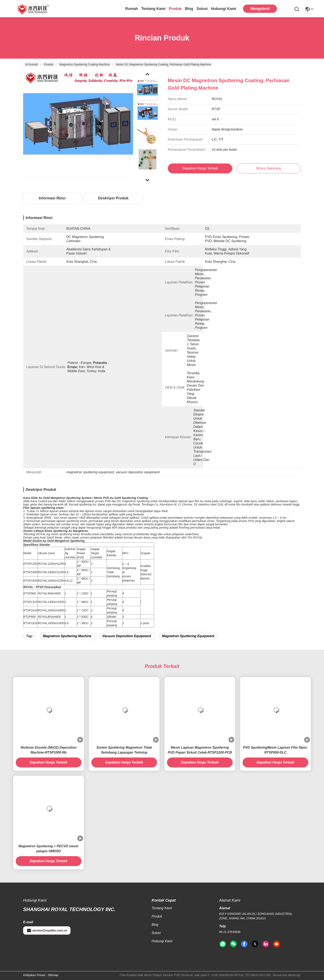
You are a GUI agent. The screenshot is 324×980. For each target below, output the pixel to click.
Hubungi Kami (224, 9)
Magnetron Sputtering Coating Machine (85, 64)
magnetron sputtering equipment (188, 636)
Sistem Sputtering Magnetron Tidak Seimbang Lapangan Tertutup (124, 750)
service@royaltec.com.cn (47, 930)
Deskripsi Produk (113, 198)
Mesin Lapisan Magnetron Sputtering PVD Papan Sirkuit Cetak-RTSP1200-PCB (200, 750)
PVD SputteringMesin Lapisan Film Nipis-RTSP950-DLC (275, 750)
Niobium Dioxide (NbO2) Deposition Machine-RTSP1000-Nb (48, 750)
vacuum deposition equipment (127, 636)
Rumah (132, 9)
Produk (175, 9)
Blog (189, 9)
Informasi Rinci (52, 198)
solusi (202, 9)
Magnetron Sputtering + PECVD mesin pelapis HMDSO (49, 849)
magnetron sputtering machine (67, 636)
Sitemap (53, 975)
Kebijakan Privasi (34, 975)
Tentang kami (153, 9)
